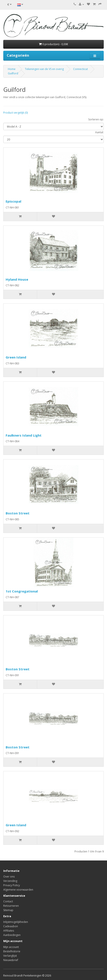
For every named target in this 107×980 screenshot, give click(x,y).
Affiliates (9, 931)
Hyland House (17, 279)
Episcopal (13, 201)
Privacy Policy (12, 885)
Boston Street (18, 513)
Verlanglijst (10, 956)
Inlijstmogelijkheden (16, 922)
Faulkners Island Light (24, 435)
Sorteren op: (96, 119)
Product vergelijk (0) (16, 113)
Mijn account (11, 947)
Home (12, 69)
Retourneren (11, 906)
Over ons (9, 877)
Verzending (10, 881)
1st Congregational (22, 591)
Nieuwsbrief (11, 960)
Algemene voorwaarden (18, 890)
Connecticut (80, 69)
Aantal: (99, 132)
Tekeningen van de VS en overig (44, 69)
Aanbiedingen (12, 935)
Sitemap (8, 910)
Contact (8, 901)
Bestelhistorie (12, 951)
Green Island (16, 357)
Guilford (13, 73)
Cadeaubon (11, 926)
